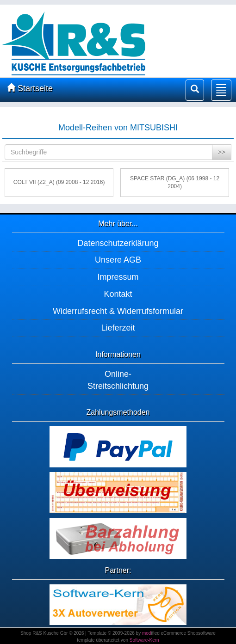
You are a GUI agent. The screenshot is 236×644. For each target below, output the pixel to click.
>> (222, 152)
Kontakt (118, 294)
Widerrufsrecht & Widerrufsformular (118, 311)
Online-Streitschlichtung (118, 380)
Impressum (118, 277)
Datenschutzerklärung (118, 243)
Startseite (30, 88)
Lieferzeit (118, 328)
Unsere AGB (118, 260)
